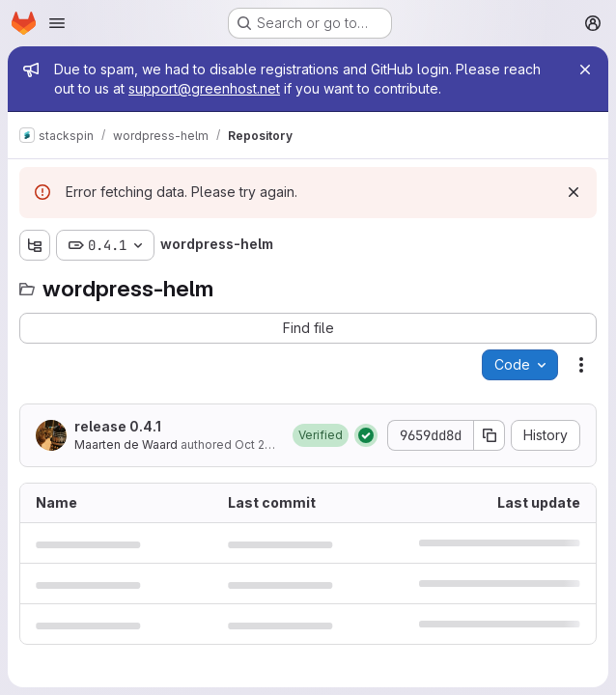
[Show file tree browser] (35, 245)
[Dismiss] (574, 192)
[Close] (585, 69)
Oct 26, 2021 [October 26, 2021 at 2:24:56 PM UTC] (269, 445)
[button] (321, 435)
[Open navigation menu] (57, 23)
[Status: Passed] (366, 435)
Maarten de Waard (126, 445)
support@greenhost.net (204, 88)
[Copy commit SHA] (490, 435)
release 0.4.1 (118, 426)
